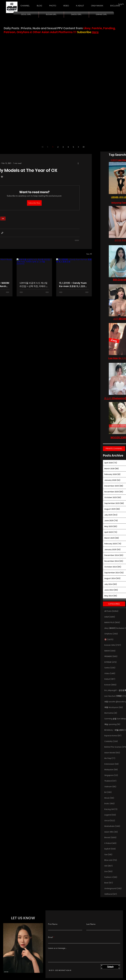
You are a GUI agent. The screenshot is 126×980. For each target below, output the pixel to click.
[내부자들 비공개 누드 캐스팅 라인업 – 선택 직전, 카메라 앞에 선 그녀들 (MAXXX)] (34, 268)
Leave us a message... (57, 948)
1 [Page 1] (53, 147)
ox (3, 218)
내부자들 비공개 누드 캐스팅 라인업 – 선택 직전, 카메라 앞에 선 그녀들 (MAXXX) (34, 285)
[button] (80, 5)
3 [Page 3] (63, 147)
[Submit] (110, 967)
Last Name (91, 924)
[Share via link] (2, 233)
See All (89, 254)
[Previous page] (48, 147)
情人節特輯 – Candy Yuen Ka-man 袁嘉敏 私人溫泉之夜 (73, 285)
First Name (53, 924)
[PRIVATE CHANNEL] (114, 449)
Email (50, 937)
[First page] (43, 147)
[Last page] (84, 147)
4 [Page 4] (68, 147)
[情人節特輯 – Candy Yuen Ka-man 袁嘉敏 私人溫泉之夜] (74, 268)
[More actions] (78, 163)
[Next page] (78, 147)
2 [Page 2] (58, 147)
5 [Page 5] (73, 147)
